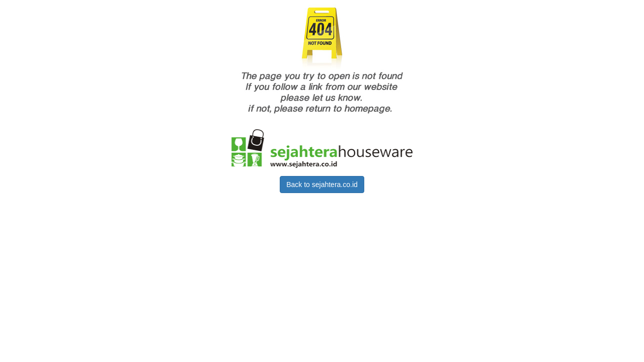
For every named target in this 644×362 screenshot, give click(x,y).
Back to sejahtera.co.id (322, 185)
